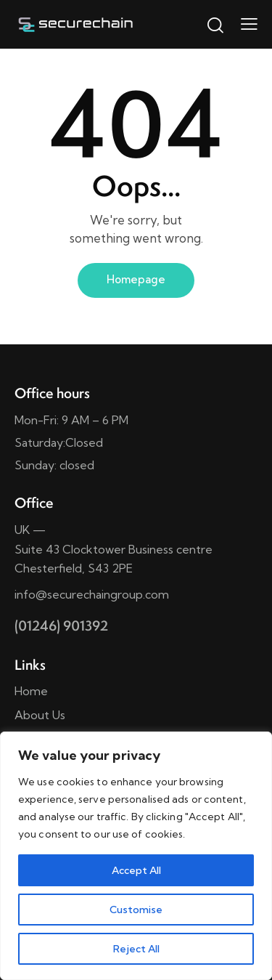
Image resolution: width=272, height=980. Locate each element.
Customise (136, 910)
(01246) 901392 (61, 625)
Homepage (136, 279)
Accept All (136, 870)
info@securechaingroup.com (92, 594)
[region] (136, 856)
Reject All (136, 949)
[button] (249, 23)
